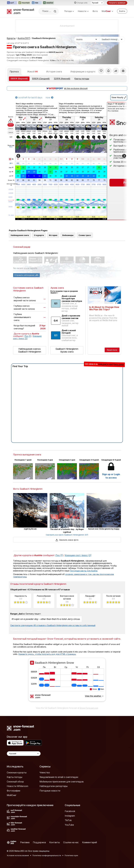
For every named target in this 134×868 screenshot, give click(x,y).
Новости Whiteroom (17, 786)
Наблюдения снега (20, 235)
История (53, 235)
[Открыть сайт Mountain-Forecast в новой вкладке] (24, 3)
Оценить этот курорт (22, 630)
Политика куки (71, 855)
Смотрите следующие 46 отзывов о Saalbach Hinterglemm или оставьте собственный (53, 625)
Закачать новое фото (67, 540)
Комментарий (89, 842)
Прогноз (14, 72)
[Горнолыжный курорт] (112, 39)
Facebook (70, 811)
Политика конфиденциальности (47, 855)
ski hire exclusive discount (67, 88)
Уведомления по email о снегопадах (59, 777)
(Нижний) (62, 79)
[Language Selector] (24, 754)
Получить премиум (117, 3)
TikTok (68, 820)
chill (11, 176)
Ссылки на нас (71, 842)
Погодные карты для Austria (84, 571)
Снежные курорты (17, 773)
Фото (95, 11)
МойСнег (12, 795)
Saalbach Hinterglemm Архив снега (67, 350)
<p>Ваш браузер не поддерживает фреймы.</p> (67, 681)
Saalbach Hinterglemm (44, 38)
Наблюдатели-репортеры (54, 786)
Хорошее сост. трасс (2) (27, 337)
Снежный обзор (15, 782)
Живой (32, 72)
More (11, 147)
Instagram (70, 816)
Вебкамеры (68, 235)
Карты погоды (82, 79)
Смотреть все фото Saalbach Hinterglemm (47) (67, 535)
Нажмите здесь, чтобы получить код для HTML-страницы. (47, 654)
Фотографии (13, 791)
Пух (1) (28, 336)
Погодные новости (50, 791)
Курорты (11, 38)
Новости (83, 11)
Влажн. (11, 180)
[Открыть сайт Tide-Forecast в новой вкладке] (37, 3)
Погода (69, 11)
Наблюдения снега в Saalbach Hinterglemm (30, 350)
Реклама (25, 842)
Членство (45, 773)
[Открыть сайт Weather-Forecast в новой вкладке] (48, 3)
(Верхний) (19, 79)
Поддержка (39, 842)
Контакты (55, 842)
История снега (54, 72)
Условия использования (18, 855)
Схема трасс (85, 235)
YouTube (69, 825)
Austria (24, 38)
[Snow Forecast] (20, 11)
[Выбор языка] (97, 3)
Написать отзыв (45, 630)
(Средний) (41, 79)
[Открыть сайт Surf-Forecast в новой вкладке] (12, 3)
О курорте (39, 235)
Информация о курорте (83, 72)
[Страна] (87, 39)
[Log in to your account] (122, 11)
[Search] (55, 11)
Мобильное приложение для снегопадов (62, 782)
